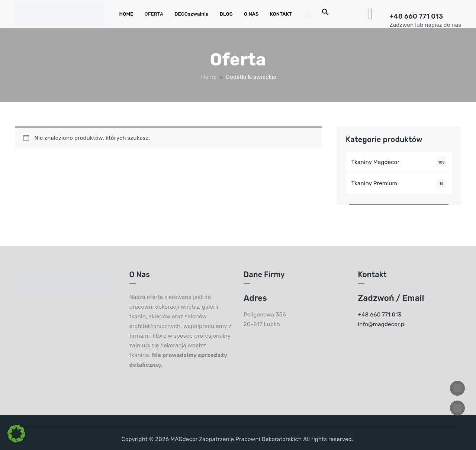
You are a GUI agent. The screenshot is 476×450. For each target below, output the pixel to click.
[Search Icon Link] (325, 14)
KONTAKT (281, 14)
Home (208, 77)
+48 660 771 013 (416, 16)
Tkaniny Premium (374, 183)
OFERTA (154, 14)
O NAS (251, 14)
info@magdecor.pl (382, 324)
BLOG (226, 14)
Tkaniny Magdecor (376, 162)
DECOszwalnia (192, 14)
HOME (126, 14)
